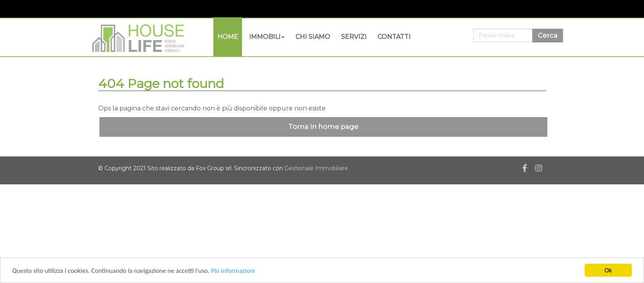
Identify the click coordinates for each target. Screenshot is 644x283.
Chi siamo (313, 37)
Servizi (354, 37)
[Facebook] (525, 170)
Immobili (267, 37)
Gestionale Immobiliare (316, 168)
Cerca (548, 35)
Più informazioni (233, 271)
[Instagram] (539, 170)
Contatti (394, 37)
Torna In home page (323, 127)
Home (228, 37)
